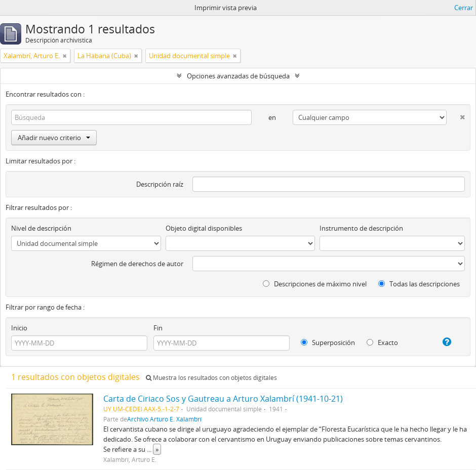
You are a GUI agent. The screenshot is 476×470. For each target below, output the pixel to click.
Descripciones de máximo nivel (315, 284)
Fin (158, 328)
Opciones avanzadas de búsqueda (238, 76)
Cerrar (464, 8)
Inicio (19, 328)
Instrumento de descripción (361, 228)
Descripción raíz (160, 184)
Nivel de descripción (41, 228)
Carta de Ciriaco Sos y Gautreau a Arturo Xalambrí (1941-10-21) (223, 399)
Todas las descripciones (419, 284)
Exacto (382, 343)
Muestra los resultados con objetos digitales (211, 378)
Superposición (328, 343)
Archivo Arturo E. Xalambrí (164, 419)
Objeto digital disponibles (204, 228)
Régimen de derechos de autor (137, 264)
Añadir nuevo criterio (54, 138)
